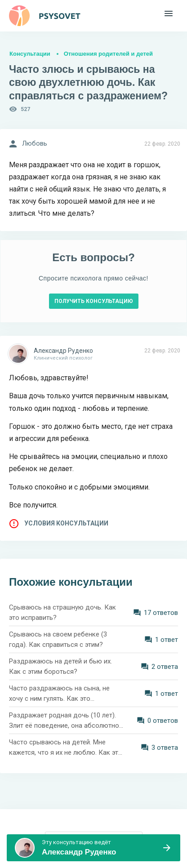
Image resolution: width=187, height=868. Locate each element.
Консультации (30, 54)
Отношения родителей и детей (108, 54)
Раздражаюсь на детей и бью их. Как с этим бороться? (60, 666)
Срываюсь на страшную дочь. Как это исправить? (62, 612)
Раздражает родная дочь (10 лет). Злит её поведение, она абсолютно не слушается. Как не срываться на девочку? (64, 721)
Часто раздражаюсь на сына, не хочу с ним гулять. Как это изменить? (59, 694)
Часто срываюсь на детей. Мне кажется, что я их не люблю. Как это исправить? (66, 748)
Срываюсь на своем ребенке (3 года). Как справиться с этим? (58, 639)
